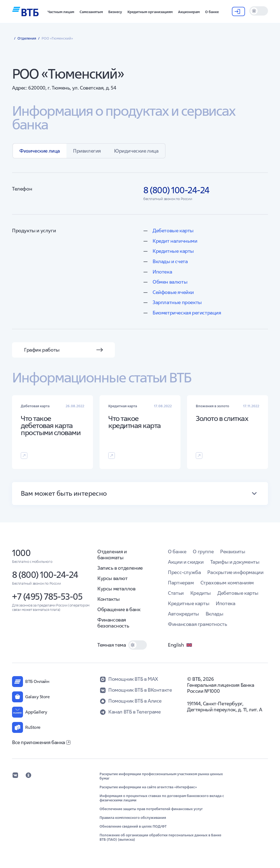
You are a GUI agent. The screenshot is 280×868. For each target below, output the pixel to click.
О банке (177, 552)
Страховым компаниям (227, 583)
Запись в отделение (120, 568)
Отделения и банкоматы (112, 555)
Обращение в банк (119, 609)
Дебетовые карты (173, 231)
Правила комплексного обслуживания (133, 818)
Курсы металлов (116, 589)
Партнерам (181, 583)
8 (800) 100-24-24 (45, 575)
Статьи (176, 593)
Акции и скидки (186, 562)
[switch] (259, 11)
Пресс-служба (184, 572)
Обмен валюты (170, 282)
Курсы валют (113, 578)
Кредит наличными (175, 241)
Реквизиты (233, 552)
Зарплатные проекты (177, 302)
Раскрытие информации (235, 572)
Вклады (215, 614)
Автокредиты (183, 614)
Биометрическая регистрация (187, 313)
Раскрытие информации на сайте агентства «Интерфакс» (148, 787)
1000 (21, 553)
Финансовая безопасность (113, 623)
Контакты (109, 599)
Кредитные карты (173, 251)
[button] (61, 11)
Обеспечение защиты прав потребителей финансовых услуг (151, 809)
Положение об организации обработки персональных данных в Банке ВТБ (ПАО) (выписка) (160, 837)
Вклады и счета (170, 261)
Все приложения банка (41, 742)
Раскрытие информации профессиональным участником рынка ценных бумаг (161, 776)
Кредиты (201, 593)
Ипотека (162, 272)
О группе (203, 552)
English (180, 645)
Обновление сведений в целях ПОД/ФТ (133, 827)
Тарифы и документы (235, 562)
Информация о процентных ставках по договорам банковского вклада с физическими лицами (162, 798)
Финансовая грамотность (197, 624)
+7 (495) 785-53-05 (47, 597)
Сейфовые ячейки (173, 292)
